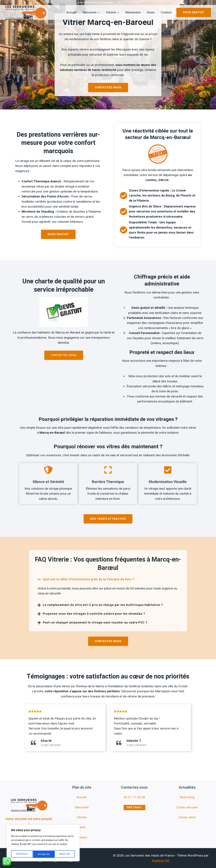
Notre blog (187, 797)
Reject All (44, 854)
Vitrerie (82, 817)
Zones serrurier (187, 807)
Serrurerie (82, 807)
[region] (43, 844)
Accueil (71, 12)
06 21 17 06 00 (128, 2)
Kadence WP (161, 861)
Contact (166, 12)
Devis (151, 12)
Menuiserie (133, 12)
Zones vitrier (187, 817)
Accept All (65, 854)
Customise (22, 854)
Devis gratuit (194, 12)
